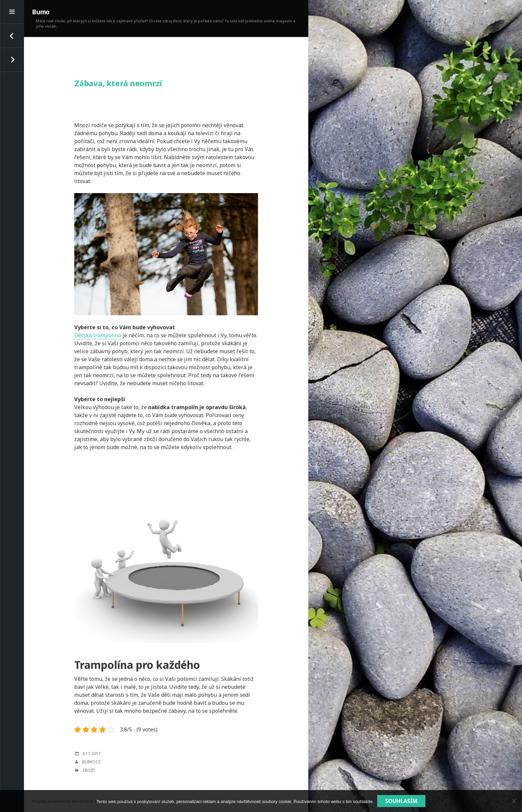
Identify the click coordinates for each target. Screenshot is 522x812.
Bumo (41, 12)
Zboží (88, 770)
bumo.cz (92, 762)
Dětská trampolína (98, 335)
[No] (514, 801)
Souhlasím (401, 801)
